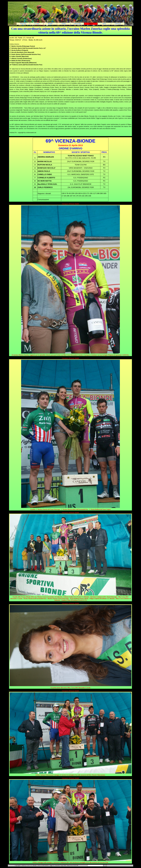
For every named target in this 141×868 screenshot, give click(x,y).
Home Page (23, 24)
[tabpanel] (70, 31)
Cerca (105, 866)
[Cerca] (95, 866)
